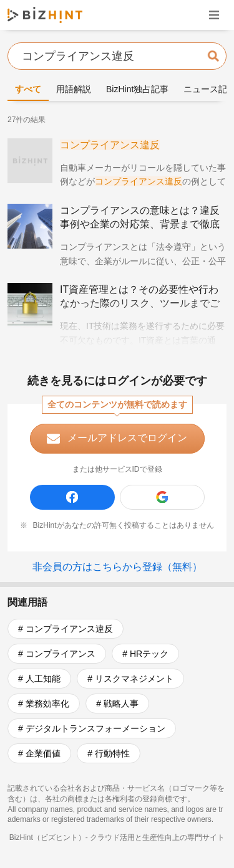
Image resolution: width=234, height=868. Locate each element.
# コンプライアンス (57, 654)
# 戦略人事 (117, 703)
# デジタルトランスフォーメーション (92, 728)
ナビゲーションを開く (214, 15)
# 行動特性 (109, 753)
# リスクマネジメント (130, 679)
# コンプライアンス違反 (66, 629)
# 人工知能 (39, 679)
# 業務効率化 (44, 703)
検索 (213, 56)
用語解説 (74, 89)
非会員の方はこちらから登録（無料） (117, 567)
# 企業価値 (39, 753)
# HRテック (145, 654)
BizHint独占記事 (137, 89)
